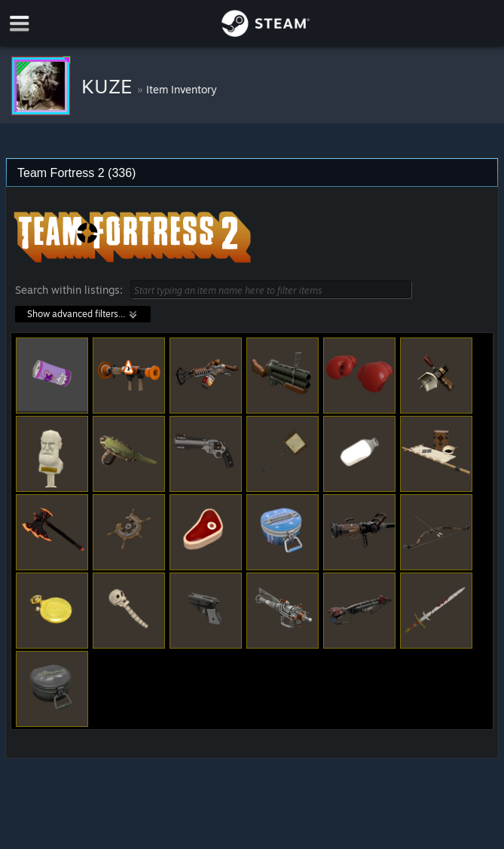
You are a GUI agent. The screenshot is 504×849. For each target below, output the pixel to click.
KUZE (109, 86)
